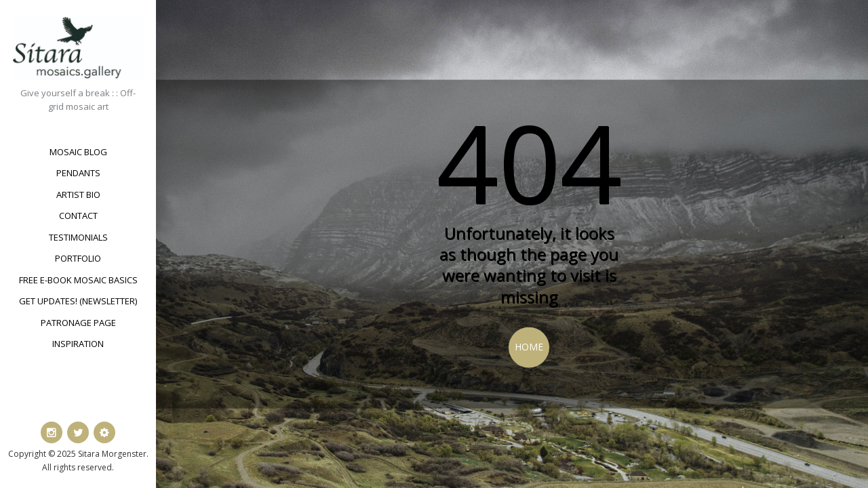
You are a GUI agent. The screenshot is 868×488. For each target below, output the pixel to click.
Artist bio (78, 195)
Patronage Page (78, 323)
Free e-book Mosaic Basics (78, 280)
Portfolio (78, 258)
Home (529, 347)
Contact (78, 216)
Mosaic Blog (78, 152)
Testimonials (78, 237)
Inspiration (78, 344)
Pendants (78, 173)
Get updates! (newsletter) (78, 301)
